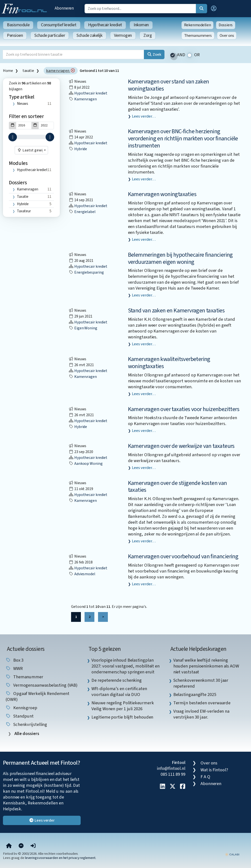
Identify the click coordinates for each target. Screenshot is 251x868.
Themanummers (198, 36)
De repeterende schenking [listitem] (117, 680)
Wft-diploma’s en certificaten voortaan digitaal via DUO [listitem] (119, 692)
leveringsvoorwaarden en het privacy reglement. (61, 858)
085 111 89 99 (173, 774)
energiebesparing (86, 272)
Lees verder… (144, 116)
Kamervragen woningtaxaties (162, 194)
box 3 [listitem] (14, 660)
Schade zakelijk (89, 35)
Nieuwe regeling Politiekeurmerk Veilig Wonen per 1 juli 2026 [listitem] (123, 706)
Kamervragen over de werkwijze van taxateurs (181, 446)
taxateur (24, 211)
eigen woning (83, 328)
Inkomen (141, 25)
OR (197, 55)
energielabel (82, 212)
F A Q (205, 777)
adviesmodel (82, 574)
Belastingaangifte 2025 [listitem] (195, 694)
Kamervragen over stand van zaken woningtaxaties (169, 85)
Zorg (148, 35)
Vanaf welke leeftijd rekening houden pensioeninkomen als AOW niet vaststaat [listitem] (206, 666)
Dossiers (226, 25)
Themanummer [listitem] (24, 677)
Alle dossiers (26, 734)
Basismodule (18, 25)
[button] (214, 9)
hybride (23, 204)
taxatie (28, 71)
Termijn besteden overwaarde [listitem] (202, 703)
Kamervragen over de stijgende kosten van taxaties (177, 487)
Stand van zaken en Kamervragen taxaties (176, 311)
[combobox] (31, 150)
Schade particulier (50, 35)
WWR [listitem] (14, 668)
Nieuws (23, 104)
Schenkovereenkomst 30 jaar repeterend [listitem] (201, 683)
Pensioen (15, 35)
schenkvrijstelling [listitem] (26, 724)
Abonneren (64, 8)
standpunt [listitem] (19, 716)
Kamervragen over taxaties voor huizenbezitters (184, 409)
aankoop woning (86, 464)
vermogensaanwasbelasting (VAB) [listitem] (41, 685)
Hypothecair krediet (105, 25)
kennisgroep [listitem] (21, 708)
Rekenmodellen (198, 25)
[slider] (13, 137)
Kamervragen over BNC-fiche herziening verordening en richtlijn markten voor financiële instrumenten (183, 139)
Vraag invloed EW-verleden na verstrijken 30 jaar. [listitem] (201, 714)
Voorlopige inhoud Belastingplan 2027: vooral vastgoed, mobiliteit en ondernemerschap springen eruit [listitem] (125, 666)
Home (8, 71)
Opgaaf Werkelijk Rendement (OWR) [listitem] (37, 696)
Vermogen (123, 35)
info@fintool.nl (171, 768)
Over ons (227, 36)
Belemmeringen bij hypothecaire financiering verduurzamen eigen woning (180, 258)
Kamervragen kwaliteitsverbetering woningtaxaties (169, 363)
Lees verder (42, 820)
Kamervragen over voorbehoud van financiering (183, 556)
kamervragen (61, 71)
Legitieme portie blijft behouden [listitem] (122, 717)
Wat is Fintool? (214, 770)
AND (181, 55)
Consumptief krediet (59, 25)
